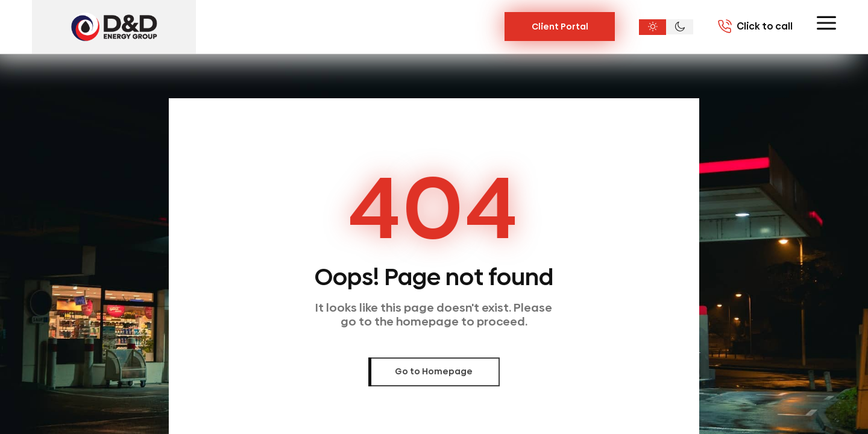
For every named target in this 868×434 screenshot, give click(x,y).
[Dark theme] (680, 27)
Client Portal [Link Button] (560, 27)
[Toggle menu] (826, 23)
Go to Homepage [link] (434, 371)
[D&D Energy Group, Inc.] (114, 27)
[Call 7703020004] (755, 27)
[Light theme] (653, 27)
